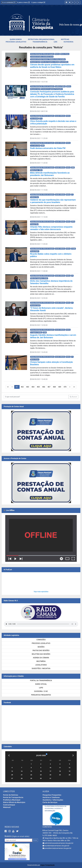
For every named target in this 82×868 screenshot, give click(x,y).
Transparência (40, 42)
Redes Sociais (12, 827)
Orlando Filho (34, 224)
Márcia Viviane (65, 54)
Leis (55, 42)
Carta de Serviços (50, 802)
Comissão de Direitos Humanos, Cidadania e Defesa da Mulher (48, 59)
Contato (47, 827)
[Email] (18, 840)
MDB (43, 146)
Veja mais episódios (41, 592)
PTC (41, 119)
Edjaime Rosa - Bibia (36, 170)
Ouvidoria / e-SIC (41, 691)
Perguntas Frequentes (41, 695)
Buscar (73, 397)
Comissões (41, 640)
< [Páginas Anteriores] (21, 387)
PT (72, 195)
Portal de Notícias (11, 795)
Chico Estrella (34, 119)
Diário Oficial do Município (14, 802)
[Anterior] (9, 755)
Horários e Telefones (51, 797)
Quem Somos (16, 39)
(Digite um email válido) (21, 836)
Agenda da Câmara (41, 658)
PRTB (73, 222)
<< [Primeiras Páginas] (17, 387)
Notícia (57, 54)
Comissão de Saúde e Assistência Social (42, 57)
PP (72, 276)
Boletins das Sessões (41, 654)
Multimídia (41, 661)
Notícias (65, 39)
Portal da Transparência (41, 681)
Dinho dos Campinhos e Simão (50, 62)
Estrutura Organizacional (41, 39)
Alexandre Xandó (35, 62)
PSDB (45, 332)
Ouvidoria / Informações (53, 800)
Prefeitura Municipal (12, 800)
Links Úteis (9, 791)
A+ (73, 2)
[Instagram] (10, 831)
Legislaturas (41, 665)
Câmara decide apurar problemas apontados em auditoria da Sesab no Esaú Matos (52, 66)
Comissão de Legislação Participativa (52, 89)
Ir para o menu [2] (24, 2)
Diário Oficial (41, 684)
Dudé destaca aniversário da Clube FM (48, 148)
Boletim (8, 836)
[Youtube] (14, 831)
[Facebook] (6, 831)
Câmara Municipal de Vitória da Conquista (42, 54)
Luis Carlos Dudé (35, 146)
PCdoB (73, 249)
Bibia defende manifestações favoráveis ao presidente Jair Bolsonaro (50, 174)
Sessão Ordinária (60, 116)
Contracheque (9, 805)
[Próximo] (73, 755)
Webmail (7, 807)
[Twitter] (17, 831)
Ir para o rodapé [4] (38, 2)
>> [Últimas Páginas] (65, 387)
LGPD (41, 688)
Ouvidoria (68, 42)
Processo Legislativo (16, 42)
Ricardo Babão (64, 62)
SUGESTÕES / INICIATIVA (41, 668)
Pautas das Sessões (41, 650)
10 (57, 387)
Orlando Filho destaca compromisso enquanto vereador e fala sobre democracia (51, 228)
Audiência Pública (60, 86)
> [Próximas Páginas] (61, 387)
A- (79, 2)
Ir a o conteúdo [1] (9, 2)
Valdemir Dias (34, 197)
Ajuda (46, 791)
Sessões (41, 647)
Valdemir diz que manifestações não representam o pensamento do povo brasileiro (53, 201)
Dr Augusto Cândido (36, 332)
